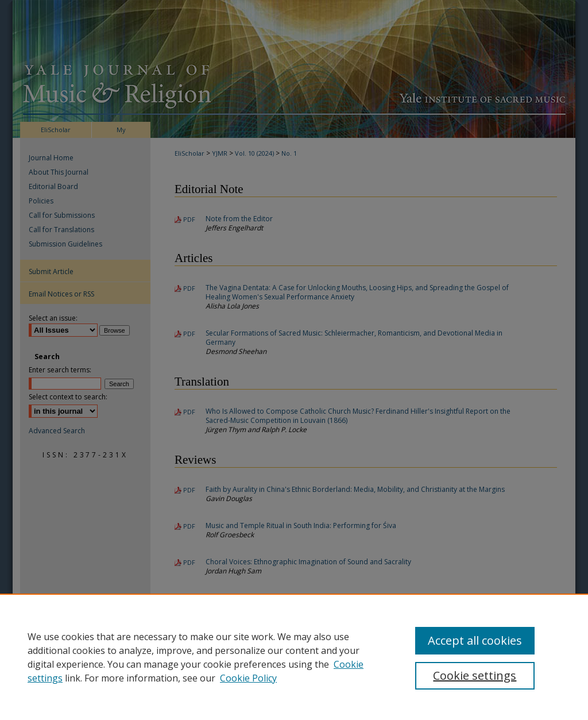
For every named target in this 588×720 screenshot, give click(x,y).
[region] (294, 657)
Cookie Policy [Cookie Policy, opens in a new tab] (248, 678)
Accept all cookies (475, 640)
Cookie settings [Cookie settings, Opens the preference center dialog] (475, 675)
